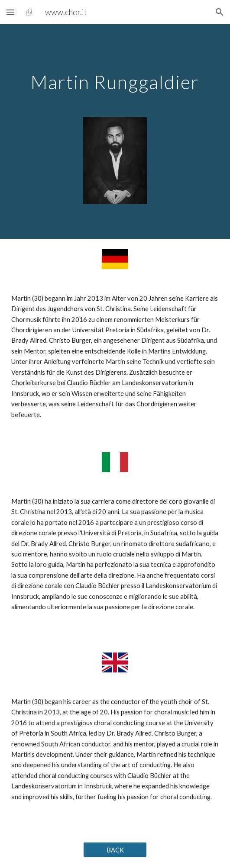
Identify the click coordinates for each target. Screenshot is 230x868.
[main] (115, 78)
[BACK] (115, 850)
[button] (10, 12)
